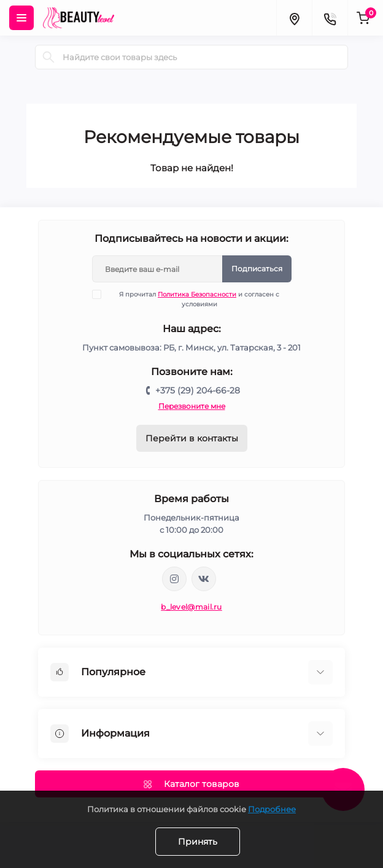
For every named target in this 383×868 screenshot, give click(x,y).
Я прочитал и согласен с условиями (194, 299)
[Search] (48, 57)
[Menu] (21, 18)
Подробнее (272, 809)
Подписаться (257, 269)
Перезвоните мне (192, 406)
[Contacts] (330, 18)
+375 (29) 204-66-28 (198, 390)
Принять (198, 842)
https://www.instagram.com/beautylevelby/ (174, 579)
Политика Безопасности (197, 294)
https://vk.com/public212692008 (204, 579)
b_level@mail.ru (191, 607)
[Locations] (294, 18)
